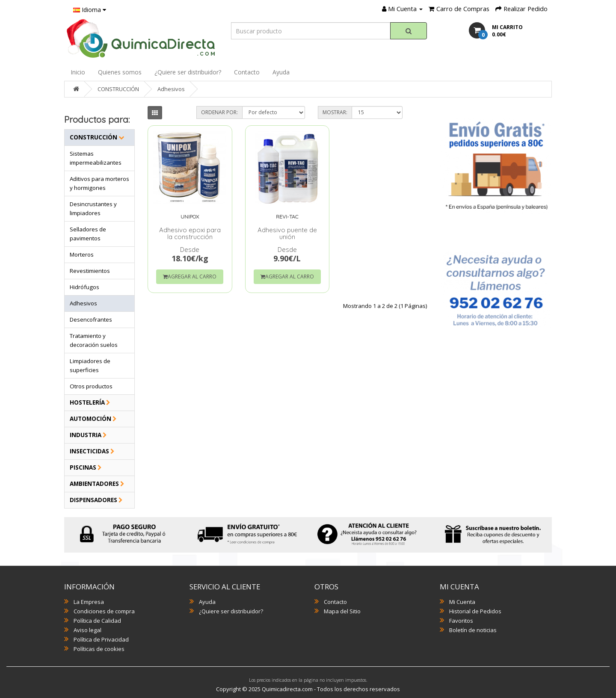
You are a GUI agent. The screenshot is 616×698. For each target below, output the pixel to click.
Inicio (78, 72)
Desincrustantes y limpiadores (93, 209)
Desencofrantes (91, 319)
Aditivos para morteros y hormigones (99, 183)
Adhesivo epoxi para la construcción (190, 227)
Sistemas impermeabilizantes (96, 158)
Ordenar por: (219, 112)
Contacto (247, 72)
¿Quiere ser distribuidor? (188, 72)
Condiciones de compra (104, 611)
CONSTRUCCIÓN (118, 89)
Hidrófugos (84, 287)
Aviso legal (87, 630)
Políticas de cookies (99, 649)
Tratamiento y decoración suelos (94, 340)
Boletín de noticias (473, 630)
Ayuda (281, 72)
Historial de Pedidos (475, 611)
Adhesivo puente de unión (287, 227)
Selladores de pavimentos (88, 234)
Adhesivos (171, 89)
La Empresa (89, 602)
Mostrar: (335, 112)
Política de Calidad (97, 621)
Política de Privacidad (101, 639)
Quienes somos (120, 72)
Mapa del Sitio (342, 611)
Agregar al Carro (190, 277)
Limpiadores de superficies (90, 365)
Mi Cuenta (462, 602)
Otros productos (91, 386)
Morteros (82, 254)
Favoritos (461, 621)
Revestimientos (90, 271)
